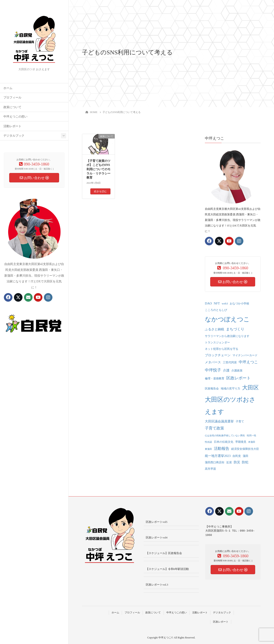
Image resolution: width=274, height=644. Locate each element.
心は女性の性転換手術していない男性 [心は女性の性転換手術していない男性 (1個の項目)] (225, 436)
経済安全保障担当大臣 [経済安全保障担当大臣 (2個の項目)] (245, 449)
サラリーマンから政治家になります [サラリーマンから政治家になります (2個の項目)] (227, 336)
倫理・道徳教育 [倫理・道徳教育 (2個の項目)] (215, 378)
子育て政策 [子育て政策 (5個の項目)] (214, 428)
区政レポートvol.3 (157, 585)
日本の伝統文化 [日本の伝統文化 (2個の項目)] (224, 442)
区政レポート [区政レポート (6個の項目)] (238, 378)
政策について (12, 107)
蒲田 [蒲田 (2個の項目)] (246, 456)
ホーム (8, 88)
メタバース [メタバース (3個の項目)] (213, 362)
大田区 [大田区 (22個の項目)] (250, 388)
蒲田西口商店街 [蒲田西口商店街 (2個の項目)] (215, 462)
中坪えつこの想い (15, 117)
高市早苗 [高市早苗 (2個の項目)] (210, 469)
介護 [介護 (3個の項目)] (226, 370)
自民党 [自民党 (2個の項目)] (237, 456)
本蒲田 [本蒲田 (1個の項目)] (252, 442)
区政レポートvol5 (157, 522)
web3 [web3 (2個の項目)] (225, 303)
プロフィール (12, 98)
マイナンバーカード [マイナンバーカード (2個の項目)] (245, 355)
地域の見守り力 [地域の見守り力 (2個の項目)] (230, 388)
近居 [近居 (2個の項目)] (229, 462)
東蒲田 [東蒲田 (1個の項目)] (208, 449)
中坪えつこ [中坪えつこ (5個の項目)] (248, 362)
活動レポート (12, 126)
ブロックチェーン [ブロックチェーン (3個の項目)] (218, 355)
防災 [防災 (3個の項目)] (237, 462)
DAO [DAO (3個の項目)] (208, 303)
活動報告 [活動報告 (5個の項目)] (222, 449)
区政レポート (221, 622)
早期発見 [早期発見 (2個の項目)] (241, 442)
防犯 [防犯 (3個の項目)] (245, 462)
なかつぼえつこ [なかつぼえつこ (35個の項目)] (227, 319)
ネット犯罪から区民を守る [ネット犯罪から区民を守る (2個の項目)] (222, 349)
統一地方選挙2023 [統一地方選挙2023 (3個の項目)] (218, 456)
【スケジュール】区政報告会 (164, 553)
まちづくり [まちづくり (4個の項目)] (235, 329)
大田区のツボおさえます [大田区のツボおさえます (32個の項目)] (230, 406)
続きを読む (100, 191)
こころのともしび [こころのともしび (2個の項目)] (216, 310)
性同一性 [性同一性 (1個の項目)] (252, 436)
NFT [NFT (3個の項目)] (217, 303)
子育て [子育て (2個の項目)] (240, 421)
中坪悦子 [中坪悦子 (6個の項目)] (213, 370)
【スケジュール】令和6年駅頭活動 (167, 569)
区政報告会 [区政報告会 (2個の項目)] (212, 388)
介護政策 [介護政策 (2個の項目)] (237, 370)
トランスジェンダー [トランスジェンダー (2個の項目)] (217, 342)
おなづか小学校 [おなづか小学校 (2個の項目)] (239, 303)
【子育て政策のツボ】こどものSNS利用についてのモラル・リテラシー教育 (98, 169)
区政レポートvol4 (157, 537)
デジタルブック (14, 136)
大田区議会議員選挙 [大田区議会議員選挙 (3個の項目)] (219, 421)
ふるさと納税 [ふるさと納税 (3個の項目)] (214, 329)
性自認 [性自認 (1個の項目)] (208, 442)
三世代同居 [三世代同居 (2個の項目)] (230, 362)
